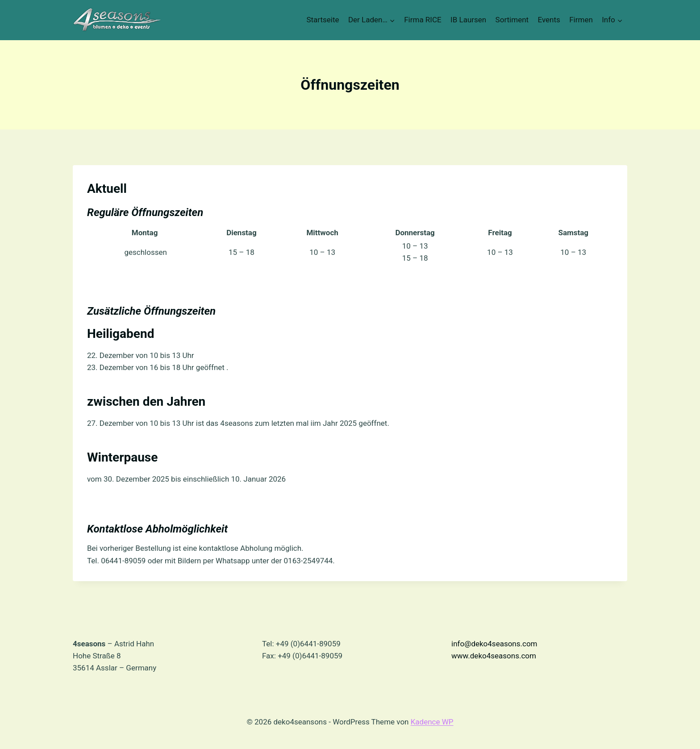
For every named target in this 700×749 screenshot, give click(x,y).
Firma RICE (423, 20)
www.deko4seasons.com (494, 656)
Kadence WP (432, 722)
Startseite (323, 20)
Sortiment (512, 20)
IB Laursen (468, 20)
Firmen (581, 20)
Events (549, 20)
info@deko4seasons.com (494, 644)
